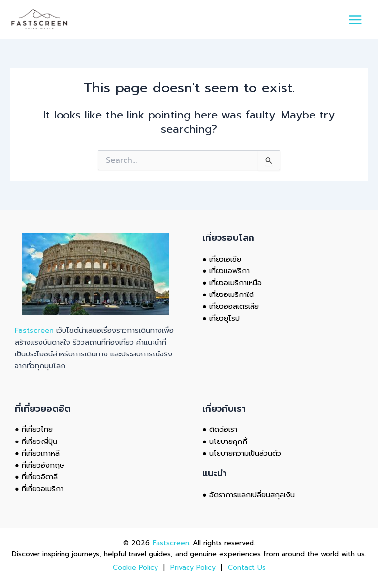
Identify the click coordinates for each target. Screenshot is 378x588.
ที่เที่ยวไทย (37, 429)
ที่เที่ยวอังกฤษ (43, 465)
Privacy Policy (193, 568)
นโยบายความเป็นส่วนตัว (245, 453)
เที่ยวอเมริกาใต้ (232, 294)
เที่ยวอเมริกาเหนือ (236, 283)
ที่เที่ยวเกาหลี (41, 453)
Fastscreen (34, 330)
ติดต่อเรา (223, 429)
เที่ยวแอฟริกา (229, 271)
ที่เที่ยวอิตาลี (40, 477)
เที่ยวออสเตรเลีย (234, 306)
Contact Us (247, 568)
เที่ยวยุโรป (224, 318)
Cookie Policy (137, 568)
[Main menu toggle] (355, 20)
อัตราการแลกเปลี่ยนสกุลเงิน (252, 495)
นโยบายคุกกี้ (228, 441)
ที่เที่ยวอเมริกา (43, 489)
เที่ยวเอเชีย (225, 259)
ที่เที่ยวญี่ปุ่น (39, 441)
